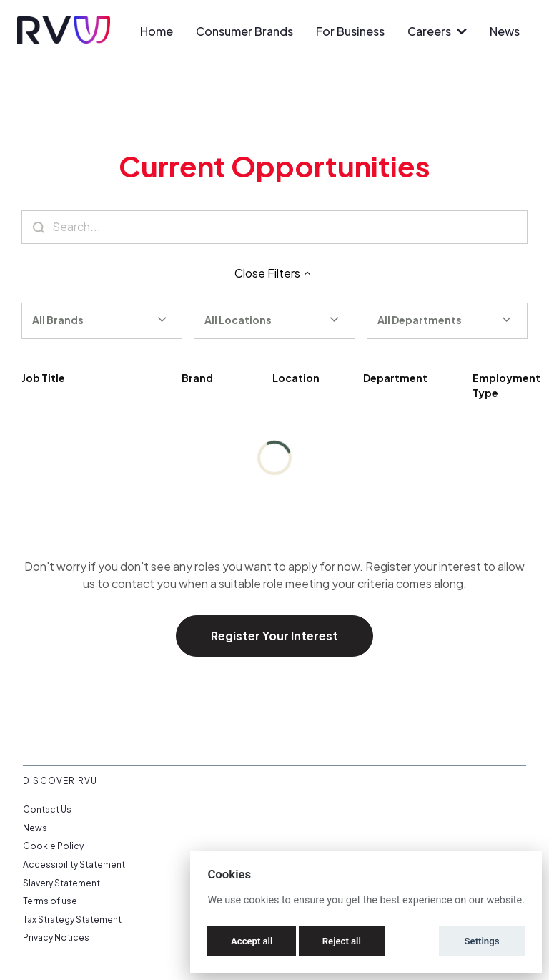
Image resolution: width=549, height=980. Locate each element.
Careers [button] (437, 31)
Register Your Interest (274, 636)
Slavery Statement (61, 883)
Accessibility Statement (74, 864)
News (505, 31)
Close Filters (274, 273)
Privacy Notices (56, 937)
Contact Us (47, 809)
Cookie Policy (53, 846)
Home (157, 31)
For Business (350, 31)
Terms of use (50, 901)
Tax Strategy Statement (72, 920)
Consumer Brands (244, 31)
